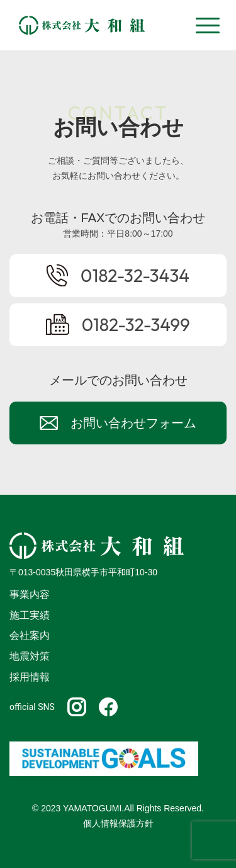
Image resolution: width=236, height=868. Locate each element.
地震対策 (30, 656)
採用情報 (30, 677)
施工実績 (30, 615)
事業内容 (30, 595)
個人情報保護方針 (118, 823)
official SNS (32, 707)
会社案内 (30, 635)
